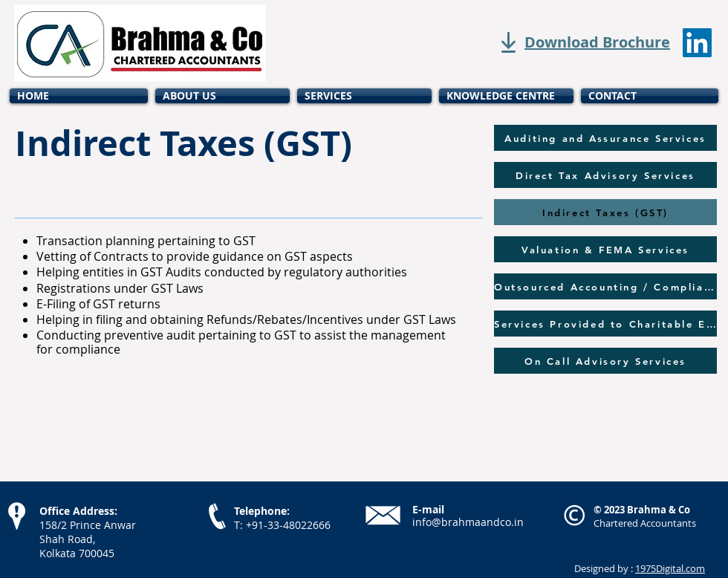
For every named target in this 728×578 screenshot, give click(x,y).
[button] (364, 96)
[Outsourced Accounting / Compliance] (605, 286)
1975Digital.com (670, 568)
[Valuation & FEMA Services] (605, 249)
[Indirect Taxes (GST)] (605, 212)
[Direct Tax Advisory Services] (605, 175)
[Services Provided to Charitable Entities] (605, 324)
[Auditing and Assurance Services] (605, 138)
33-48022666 (299, 525)
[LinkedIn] (697, 43)
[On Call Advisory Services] (605, 361)
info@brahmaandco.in (468, 522)
